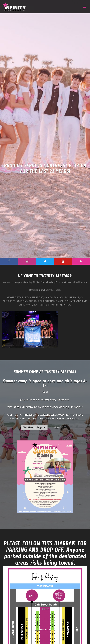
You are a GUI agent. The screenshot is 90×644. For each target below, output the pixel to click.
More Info (59, 427)
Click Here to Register (34, 427)
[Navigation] (85, 7)
